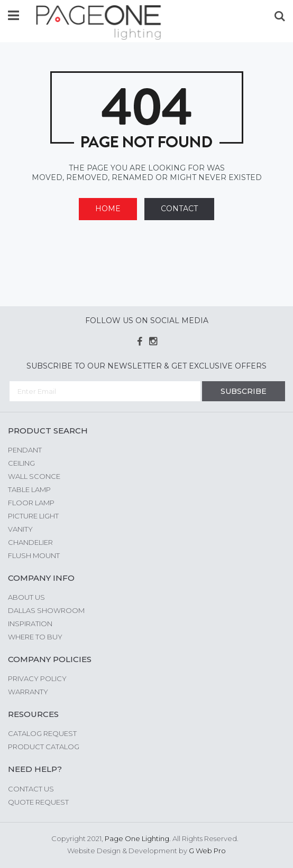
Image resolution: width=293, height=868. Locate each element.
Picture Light (33, 516)
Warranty (28, 692)
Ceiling (21, 463)
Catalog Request (42, 733)
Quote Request (38, 802)
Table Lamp (29, 489)
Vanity (20, 529)
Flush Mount (34, 555)
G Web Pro (207, 851)
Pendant (25, 450)
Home (108, 209)
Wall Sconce (34, 476)
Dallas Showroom (46, 610)
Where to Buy (35, 637)
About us (26, 597)
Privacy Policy (37, 678)
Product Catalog (44, 747)
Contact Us (31, 789)
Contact (179, 209)
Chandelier (30, 542)
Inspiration (30, 624)
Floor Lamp (31, 503)
